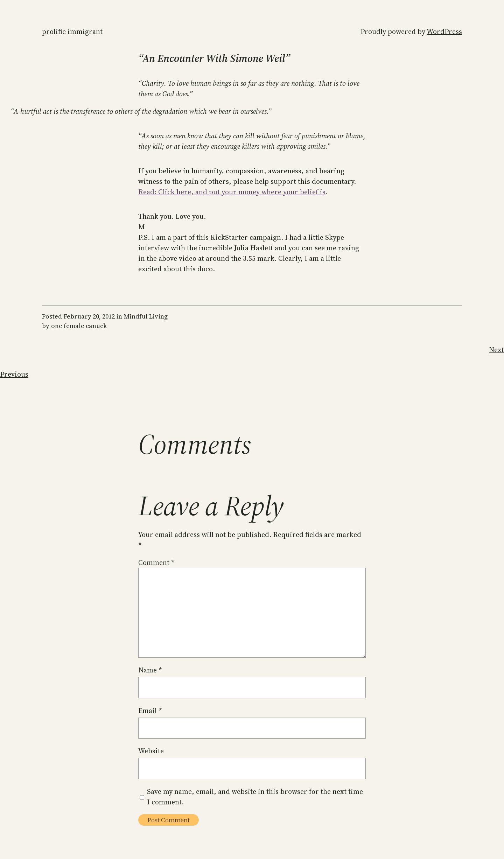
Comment (156, 563)
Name (150, 670)
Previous (14, 374)
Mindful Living (146, 316)
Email (150, 711)
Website (151, 751)
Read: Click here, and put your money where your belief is (232, 192)
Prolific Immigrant (72, 32)
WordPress (444, 32)
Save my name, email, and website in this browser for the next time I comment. (255, 797)
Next (496, 350)
